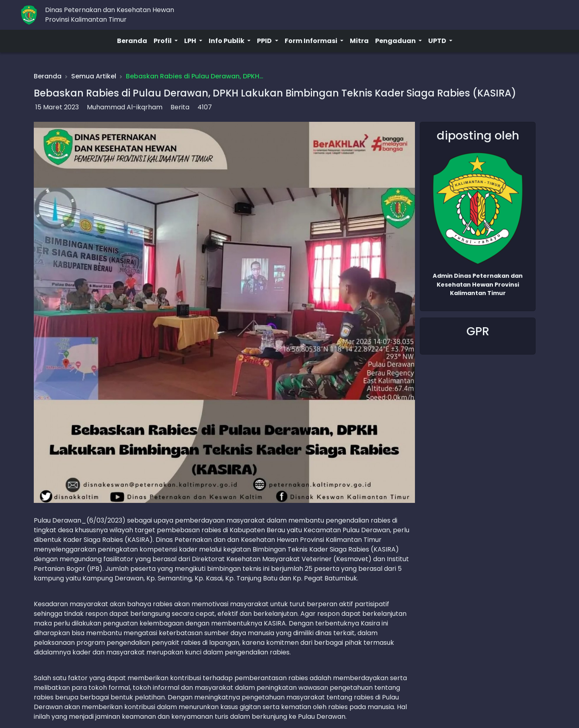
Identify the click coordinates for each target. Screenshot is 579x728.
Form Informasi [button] (312, 41)
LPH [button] (191, 41)
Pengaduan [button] (396, 41)
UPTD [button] (438, 41)
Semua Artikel (94, 76)
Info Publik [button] (227, 41)
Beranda (132, 41)
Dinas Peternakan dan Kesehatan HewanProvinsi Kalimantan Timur (110, 15)
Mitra (359, 41)
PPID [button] (265, 41)
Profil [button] (163, 41)
